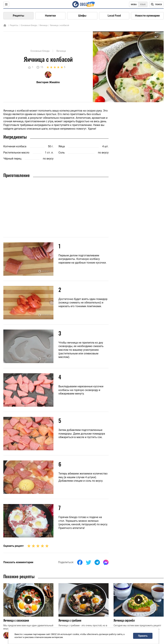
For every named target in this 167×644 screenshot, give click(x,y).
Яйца (62, 146)
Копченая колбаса (15, 146)
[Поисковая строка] (156, 4)
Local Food (114, 16)
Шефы (82, 16)
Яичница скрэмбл (124, 620)
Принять (143, 636)
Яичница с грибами (70, 620)
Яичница (44, 25)
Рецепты (19, 16)
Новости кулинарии (147, 16)
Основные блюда (29, 25)
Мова (134, 5)
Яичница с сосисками (16, 620)
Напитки (50, 16)
